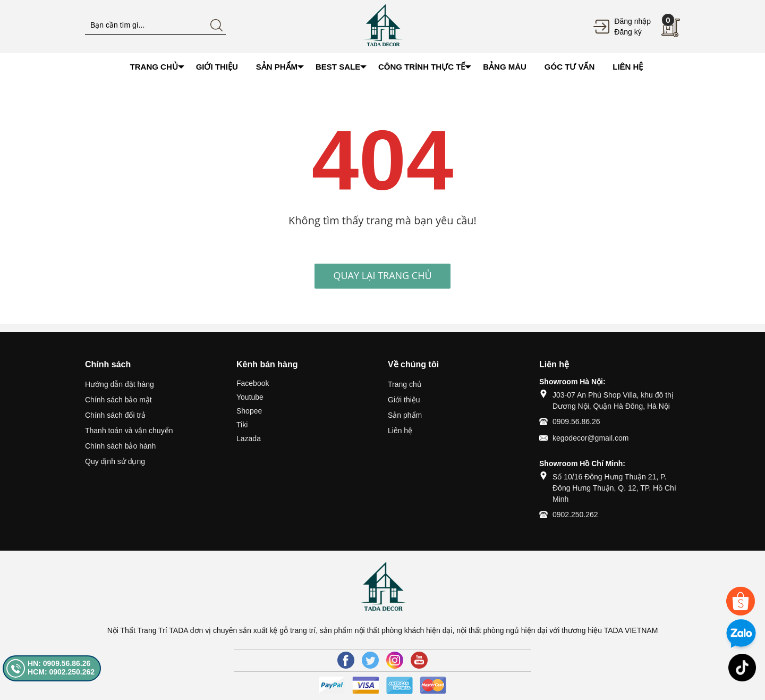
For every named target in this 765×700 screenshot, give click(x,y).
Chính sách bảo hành (120, 446)
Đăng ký (628, 32)
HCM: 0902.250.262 (61, 672)
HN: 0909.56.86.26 (59, 663)
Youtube (250, 397)
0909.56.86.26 (576, 421)
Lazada (249, 438)
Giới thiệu (404, 400)
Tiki (242, 425)
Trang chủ (405, 384)
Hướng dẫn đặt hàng (120, 384)
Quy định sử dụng (115, 461)
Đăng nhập (632, 21)
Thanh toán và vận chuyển (129, 431)
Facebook (253, 383)
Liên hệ (400, 431)
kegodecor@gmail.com (590, 438)
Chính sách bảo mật (118, 400)
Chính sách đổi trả (115, 415)
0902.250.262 (575, 515)
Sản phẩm (405, 415)
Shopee (249, 411)
